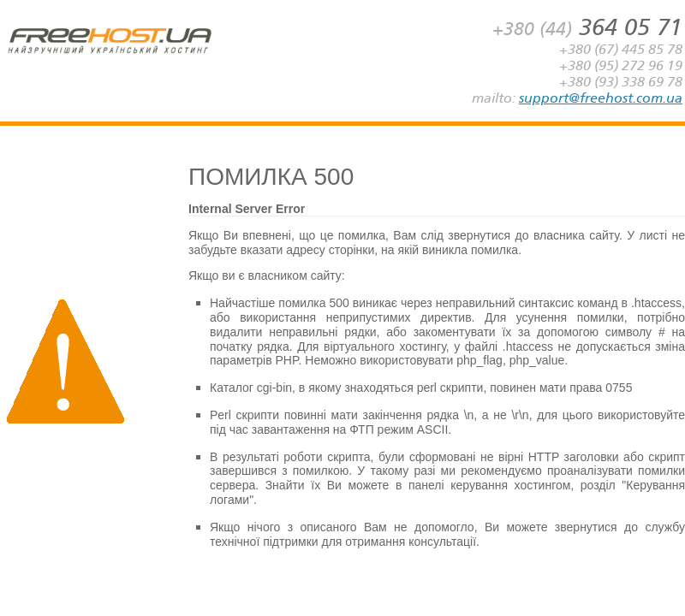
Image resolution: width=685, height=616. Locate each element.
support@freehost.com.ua (601, 98)
